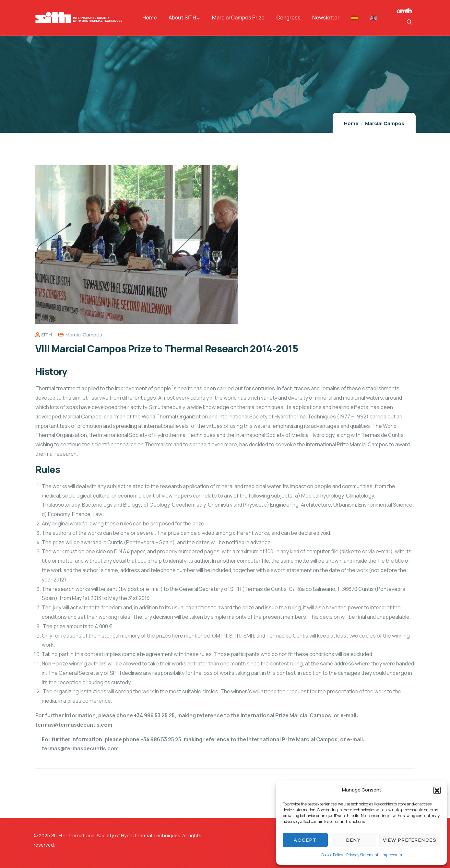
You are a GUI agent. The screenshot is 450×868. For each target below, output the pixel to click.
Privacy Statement (362, 855)
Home (351, 123)
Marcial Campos (385, 123)
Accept (305, 840)
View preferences (410, 840)
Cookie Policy (332, 855)
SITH (44, 335)
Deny (354, 840)
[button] (437, 790)
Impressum (392, 855)
